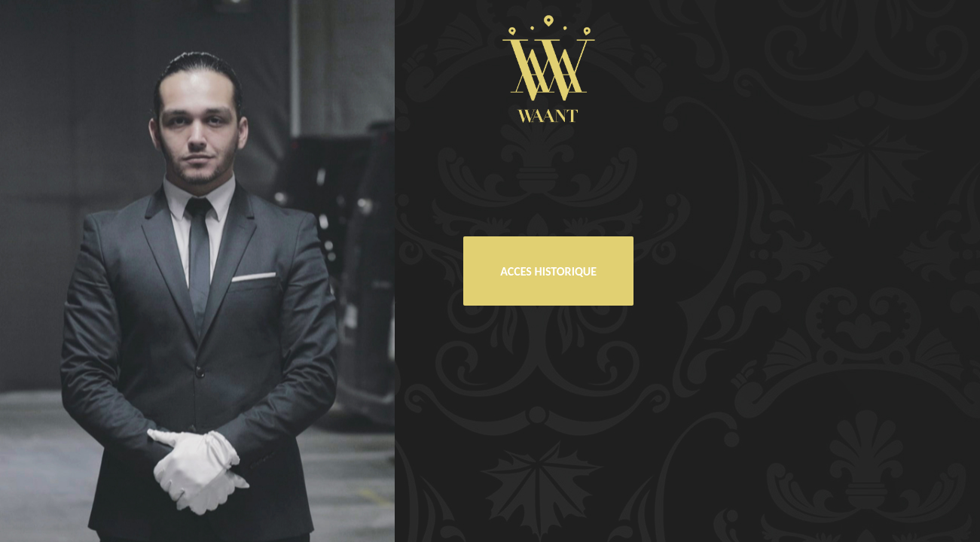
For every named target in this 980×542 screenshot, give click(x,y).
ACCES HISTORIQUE (548, 271)
